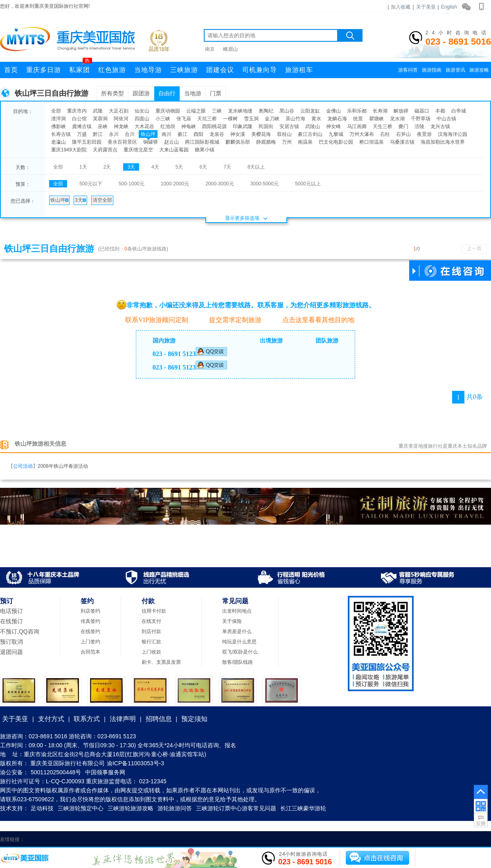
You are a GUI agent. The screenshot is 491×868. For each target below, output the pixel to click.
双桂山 (284, 134)
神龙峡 (121, 126)
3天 (131, 167)
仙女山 (142, 111)
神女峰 (333, 126)
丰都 (440, 111)
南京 (210, 49)
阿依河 (121, 119)
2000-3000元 (220, 184)
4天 (155, 167)
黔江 (98, 134)
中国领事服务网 (105, 772)
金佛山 (333, 111)
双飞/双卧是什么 (240, 652)
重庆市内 (77, 111)
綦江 (182, 134)
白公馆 (79, 119)
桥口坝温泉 (372, 142)
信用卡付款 (154, 611)
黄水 (316, 119)
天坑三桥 (207, 119)
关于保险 (232, 621)
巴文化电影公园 (336, 142)
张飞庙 (184, 119)
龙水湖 (397, 119)
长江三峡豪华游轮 (303, 808)
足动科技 (42, 808)
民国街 (266, 126)
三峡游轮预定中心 (81, 808)
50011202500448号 (56, 772)
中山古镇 (446, 119)
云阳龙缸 (310, 111)
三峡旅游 (184, 70)
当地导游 (148, 70)
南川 (167, 134)
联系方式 (87, 719)
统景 (358, 119)
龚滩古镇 (82, 126)
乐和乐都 (357, 111)
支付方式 (51, 719)
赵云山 (171, 142)
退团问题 (11, 652)
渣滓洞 (59, 119)
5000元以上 (308, 184)
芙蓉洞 (100, 119)
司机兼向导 (260, 70)
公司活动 (23, 466)
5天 (179, 167)
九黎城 (336, 134)
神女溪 (238, 134)
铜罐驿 (151, 142)
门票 (216, 93)
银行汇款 (151, 642)
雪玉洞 (251, 119)
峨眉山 (230, 49)
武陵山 (313, 126)
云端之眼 (196, 111)
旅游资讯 (455, 70)
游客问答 (408, 70)
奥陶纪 (266, 111)
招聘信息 (159, 719)
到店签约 (90, 611)
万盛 (82, 134)
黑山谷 (287, 111)
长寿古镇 (61, 134)
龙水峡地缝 (240, 111)
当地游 (193, 93)
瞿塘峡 (376, 119)
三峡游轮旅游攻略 (131, 808)
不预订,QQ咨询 (20, 631)
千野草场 (421, 119)
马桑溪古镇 (402, 142)
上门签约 (90, 642)
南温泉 (305, 142)
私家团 (81, 68)
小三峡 (163, 119)
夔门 (403, 126)
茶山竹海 (295, 119)
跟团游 (141, 93)
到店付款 (151, 631)
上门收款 (151, 652)
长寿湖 (380, 111)
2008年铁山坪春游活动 (63, 466)
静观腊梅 (266, 142)
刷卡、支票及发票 (161, 662)
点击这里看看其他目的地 (314, 320)
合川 (130, 134)
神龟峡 (189, 126)
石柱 (385, 134)
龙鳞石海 (337, 119)
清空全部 (102, 200)
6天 (203, 167)
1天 (83, 167)
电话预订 (11, 611)
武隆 (98, 111)
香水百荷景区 (122, 142)
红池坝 (168, 126)
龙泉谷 (217, 134)
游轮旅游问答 (175, 808)
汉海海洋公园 (453, 134)
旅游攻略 (479, 70)
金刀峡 (272, 119)
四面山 (142, 119)
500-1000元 (132, 184)
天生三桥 (383, 126)
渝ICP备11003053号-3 (135, 763)
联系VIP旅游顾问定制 (152, 319)
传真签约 (90, 621)
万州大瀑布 (362, 134)
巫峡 (103, 126)
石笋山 (403, 134)
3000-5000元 (265, 184)
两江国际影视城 (202, 142)
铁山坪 (148, 134)
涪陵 (419, 126)
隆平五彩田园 (87, 142)
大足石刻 (119, 111)
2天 (107, 167)
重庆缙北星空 (138, 150)
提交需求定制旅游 (231, 320)
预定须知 (194, 719)
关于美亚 (426, 7)
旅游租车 (299, 70)
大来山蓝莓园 (174, 150)
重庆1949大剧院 (69, 150)
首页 (11, 70)
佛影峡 (59, 126)
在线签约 (90, 631)
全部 (56, 111)
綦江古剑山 (310, 134)
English (449, 7)
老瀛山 (59, 142)
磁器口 (422, 111)
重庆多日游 (44, 70)
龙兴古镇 (440, 126)
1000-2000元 (175, 184)
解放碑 (401, 111)
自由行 (167, 93)
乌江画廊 (357, 126)
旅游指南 (432, 70)
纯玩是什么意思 (239, 642)
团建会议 (220, 70)
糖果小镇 (205, 150)
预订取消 (11, 642)
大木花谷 (144, 126)
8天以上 (256, 167)
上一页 (474, 248)
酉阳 (198, 134)
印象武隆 (243, 126)
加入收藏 (401, 7)
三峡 (217, 111)
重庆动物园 (168, 111)
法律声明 (123, 719)
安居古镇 (289, 126)
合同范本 (90, 652)
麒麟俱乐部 (238, 142)
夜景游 (424, 134)
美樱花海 (261, 134)
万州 (287, 142)
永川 (114, 134)
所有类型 (113, 93)
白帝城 (459, 111)
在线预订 (11, 621)
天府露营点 (105, 150)
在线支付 (151, 621)
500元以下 (91, 184)
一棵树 (230, 119)
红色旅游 (112, 70)
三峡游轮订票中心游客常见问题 (236, 808)
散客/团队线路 (238, 662)
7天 (227, 167)
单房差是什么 (237, 631)
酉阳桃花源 (214, 126)
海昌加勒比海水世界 (443, 142)
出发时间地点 (237, 611)
